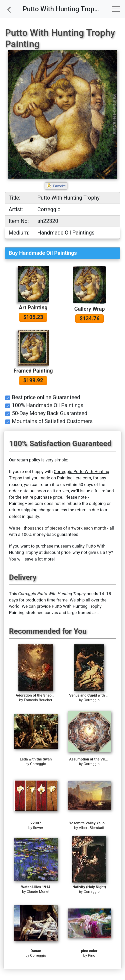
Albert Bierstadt (92, 828)
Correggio (92, 700)
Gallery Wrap (90, 309)
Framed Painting (33, 371)
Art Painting (33, 308)
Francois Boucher (38, 700)
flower (38, 828)
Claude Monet (38, 892)
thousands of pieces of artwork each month (65, 528)
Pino (92, 956)
